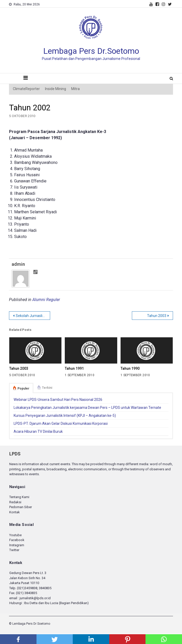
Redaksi (15, 502)
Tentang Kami (19, 497)
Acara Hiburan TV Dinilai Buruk (38, 431)
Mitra (75, 89)
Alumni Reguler (46, 300)
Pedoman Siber (21, 507)
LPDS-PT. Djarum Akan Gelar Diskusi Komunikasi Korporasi (61, 424)
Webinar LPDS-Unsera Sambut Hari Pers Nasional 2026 (58, 400)
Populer (23, 389)
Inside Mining (56, 89)
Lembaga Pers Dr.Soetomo (91, 51)
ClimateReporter (26, 89)
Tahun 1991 (74, 368)
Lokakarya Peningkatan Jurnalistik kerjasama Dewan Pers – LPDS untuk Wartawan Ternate (87, 408)
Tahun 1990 (130, 368)
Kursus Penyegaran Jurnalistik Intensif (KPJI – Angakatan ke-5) (65, 416)
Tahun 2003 (157, 316)
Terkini (47, 388)
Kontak (15, 512)
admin (18, 264)
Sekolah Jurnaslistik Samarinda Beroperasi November (33, 316)
